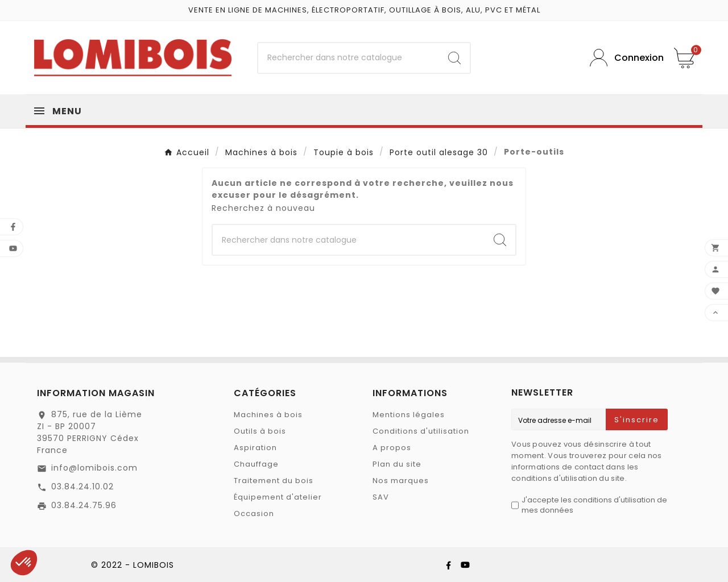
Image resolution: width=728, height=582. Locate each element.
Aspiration (255, 448)
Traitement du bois (274, 481)
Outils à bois (260, 431)
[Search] (454, 58)
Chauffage (256, 464)
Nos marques (401, 481)
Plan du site (397, 464)
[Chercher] (349, 58)
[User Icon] (623, 58)
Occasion (254, 514)
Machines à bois (268, 415)
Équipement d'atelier (278, 497)
